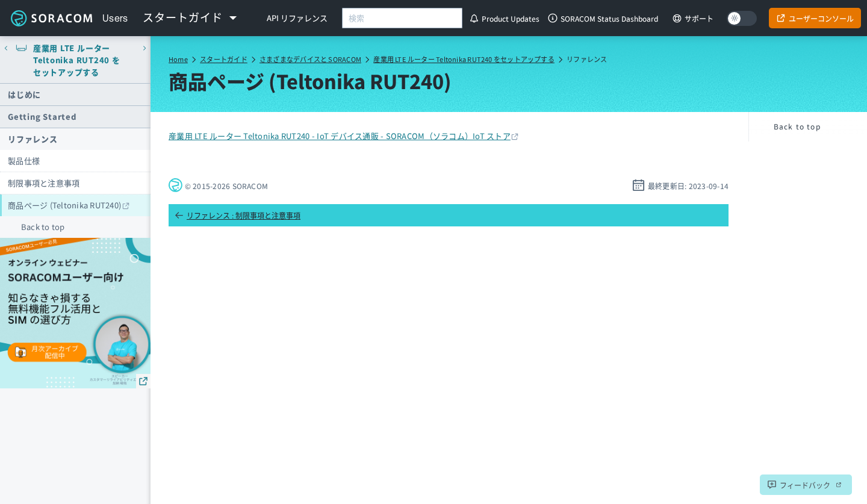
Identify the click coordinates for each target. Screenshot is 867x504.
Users (115, 18)
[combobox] (402, 18)
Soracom (51, 18)
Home (178, 59)
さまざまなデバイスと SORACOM (310, 59)
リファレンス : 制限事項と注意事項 (238, 215)
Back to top (43, 227)
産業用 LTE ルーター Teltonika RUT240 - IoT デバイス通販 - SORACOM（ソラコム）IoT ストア (340, 136)
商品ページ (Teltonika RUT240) (64, 205)
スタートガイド (224, 59)
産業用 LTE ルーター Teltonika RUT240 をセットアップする (464, 59)
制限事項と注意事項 (44, 183)
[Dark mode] (742, 18)
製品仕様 (24, 160)
